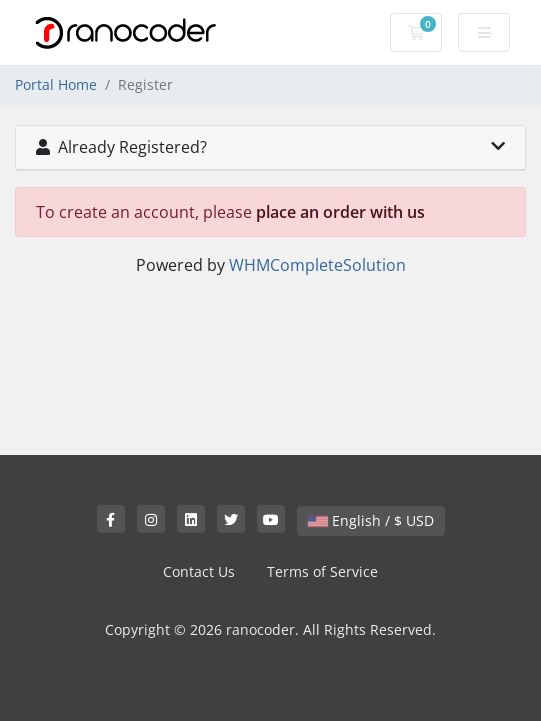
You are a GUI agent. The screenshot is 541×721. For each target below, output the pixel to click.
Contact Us (199, 571)
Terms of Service (322, 571)
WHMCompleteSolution (317, 265)
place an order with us (340, 212)
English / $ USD (371, 520)
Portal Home (56, 84)
